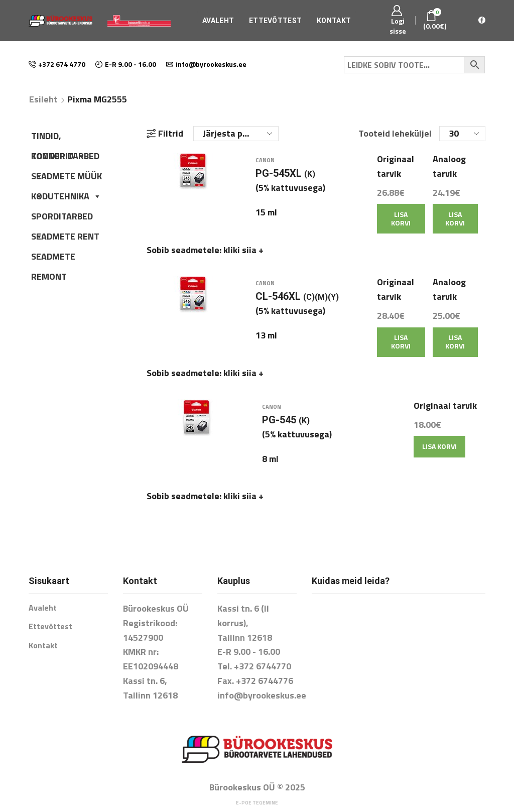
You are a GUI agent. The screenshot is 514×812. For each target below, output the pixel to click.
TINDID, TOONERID (58, 138)
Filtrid (165, 134)
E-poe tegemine (257, 783)
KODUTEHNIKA (66, 196)
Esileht (43, 99)
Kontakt (334, 21)
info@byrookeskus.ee (262, 676)
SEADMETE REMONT (53, 258)
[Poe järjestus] (236, 134)
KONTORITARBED (65, 158)
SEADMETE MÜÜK (67, 178)
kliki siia (243, 256)
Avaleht (218, 21)
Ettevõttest (275, 21)
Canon (265, 167)
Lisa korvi (401, 225)
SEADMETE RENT (65, 236)
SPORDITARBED (62, 218)
